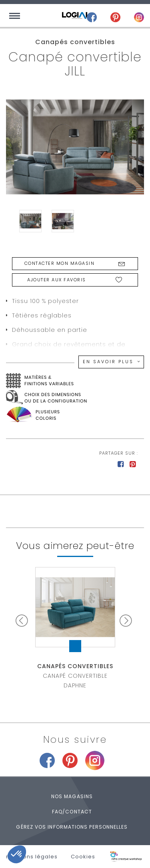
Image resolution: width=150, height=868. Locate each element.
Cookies (83, 857)
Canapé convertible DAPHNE (75, 676)
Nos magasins (72, 796)
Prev (23, 620)
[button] (17, 854)
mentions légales (32, 857)
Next (127, 620)
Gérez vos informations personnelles (72, 827)
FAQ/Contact (72, 812)
